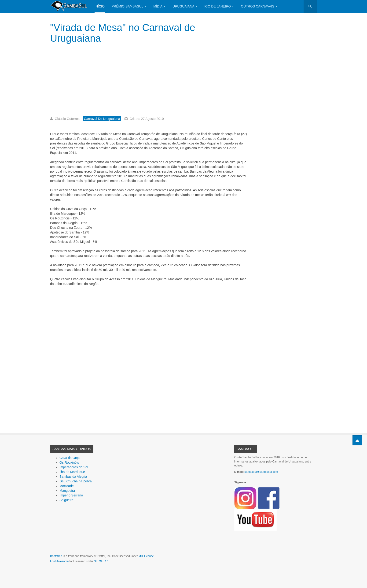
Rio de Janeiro (219, 6)
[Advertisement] (149, 81)
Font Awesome (59, 561)
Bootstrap (56, 556)
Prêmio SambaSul (129, 6)
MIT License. (147, 556)
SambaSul (246, 449)
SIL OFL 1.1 (101, 561)
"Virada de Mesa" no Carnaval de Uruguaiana (123, 33)
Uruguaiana (185, 6)
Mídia (159, 6)
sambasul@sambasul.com (261, 472)
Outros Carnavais (259, 6)
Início (100, 6)
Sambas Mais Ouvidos (72, 449)
